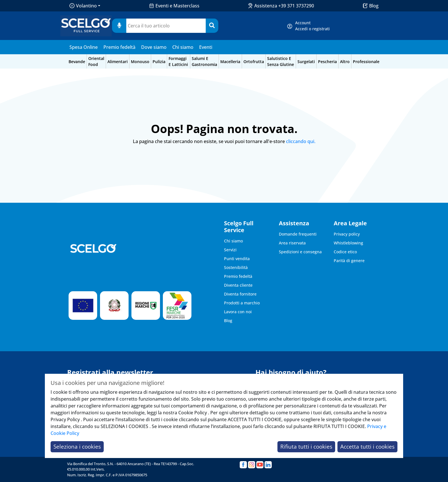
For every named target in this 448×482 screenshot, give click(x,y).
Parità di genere (349, 261)
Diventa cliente (238, 285)
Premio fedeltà (119, 47)
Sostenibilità (236, 267)
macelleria (230, 62)
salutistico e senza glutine (281, 61)
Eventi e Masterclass (177, 6)
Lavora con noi (238, 312)
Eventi (206, 47)
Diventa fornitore (240, 294)
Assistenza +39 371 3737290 (284, 6)
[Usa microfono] (119, 26)
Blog (374, 6)
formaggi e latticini (178, 61)
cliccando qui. (301, 141)
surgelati (306, 62)
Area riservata (292, 243)
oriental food (96, 61)
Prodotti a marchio (242, 303)
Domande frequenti (298, 234)
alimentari (118, 62)
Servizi (230, 250)
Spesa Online (84, 47)
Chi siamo (183, 47)
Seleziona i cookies (77, 446)
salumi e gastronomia (204, 61)
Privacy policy (347, 234)
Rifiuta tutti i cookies (306, 446)
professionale (366, 62)
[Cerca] (212, 26)
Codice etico (345, 252)
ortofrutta (254, 62)
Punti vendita (237, 259)
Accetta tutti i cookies (367, 446)
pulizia (159, 62)
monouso (140, 62)
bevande (77, 62)
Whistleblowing (348, 243)
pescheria (327, 62)
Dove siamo (154, 47)
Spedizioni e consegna (300, 252)
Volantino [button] (83, 6)
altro (345, 62)
